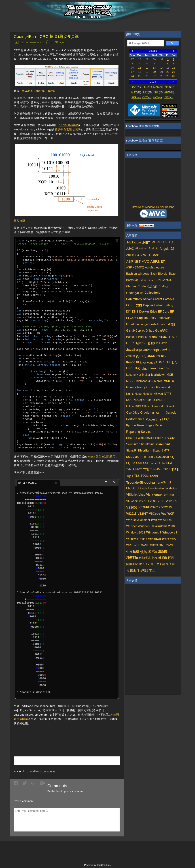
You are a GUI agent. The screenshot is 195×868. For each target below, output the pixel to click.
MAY (136, 92)
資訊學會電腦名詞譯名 (69, 129)
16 (174, 68)
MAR (158, 87)
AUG (169, 92)
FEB (147, 87)
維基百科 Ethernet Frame (39, 91)
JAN (136, 87)
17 (132, 72)
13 (154, 68)
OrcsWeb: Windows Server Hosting (153, 207)
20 (154, 72)
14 (162, 68)
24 (132, 76)
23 (174, 72)
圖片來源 (19, 221)
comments (48, 771)
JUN (147, 92)
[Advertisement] (56, 735)
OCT (147, 97)
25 (140, 76)
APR (169, 87)
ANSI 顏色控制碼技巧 (102, 456)
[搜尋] (145, 43)
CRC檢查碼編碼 (69, 125)
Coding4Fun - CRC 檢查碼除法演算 (46, 37)
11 (140, 68)
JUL (158, 92)
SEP (136, 97)
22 (168, 72)
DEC (169, 97)
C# (28, 771)
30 (174, 76)
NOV (158, 97)
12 (147, 68)
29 (168, 76)
